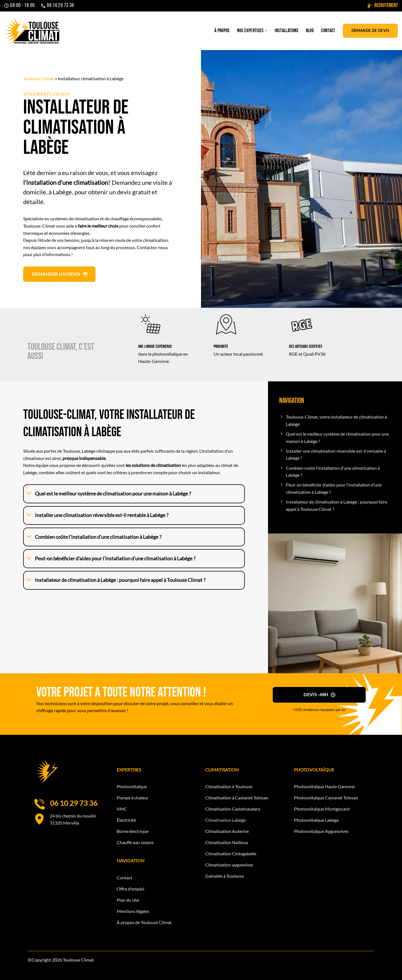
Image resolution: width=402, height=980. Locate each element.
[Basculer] (29, 494)
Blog (310, 31)
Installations (287, 31)
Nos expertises (252, 31)
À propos (222, 31)
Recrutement (382, 6)
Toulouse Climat (39, 78)
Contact (328, 31)
